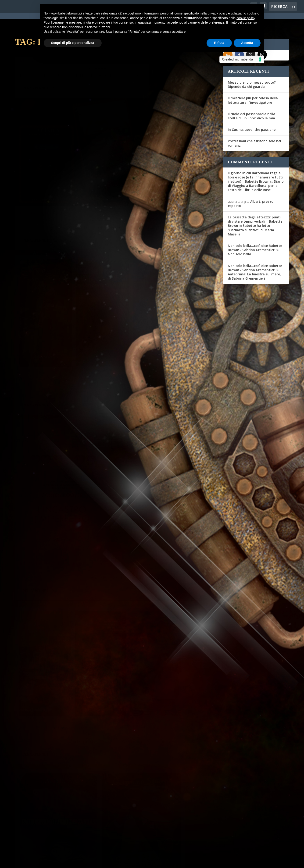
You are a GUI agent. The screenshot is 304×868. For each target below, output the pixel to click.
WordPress (97, 861)
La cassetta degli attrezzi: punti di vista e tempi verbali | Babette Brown (255, 205)
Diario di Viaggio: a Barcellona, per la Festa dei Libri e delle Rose (256, 169)
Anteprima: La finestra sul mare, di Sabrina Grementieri (254, 259)
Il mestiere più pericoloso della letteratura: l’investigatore (253, 83)
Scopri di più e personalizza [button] (73, 43)
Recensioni (76, 180)
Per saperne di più (40, 80)
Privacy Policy (120, 861)
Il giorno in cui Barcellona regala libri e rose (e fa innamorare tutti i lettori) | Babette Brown (255, 160)
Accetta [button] (247, 43)
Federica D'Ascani (35, 306)
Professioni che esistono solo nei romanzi (254, 126)
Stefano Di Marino (35, 54)
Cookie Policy (145, 861)
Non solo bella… (241, 237)
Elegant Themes (50, 861)
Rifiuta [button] (219, 43)
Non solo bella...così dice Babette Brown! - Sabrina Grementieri (255, 231)
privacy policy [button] (217, 13)
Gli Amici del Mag (34, 180)
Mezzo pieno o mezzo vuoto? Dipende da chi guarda (252, 68)
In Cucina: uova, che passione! (252, 113)
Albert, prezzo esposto (251, 187)
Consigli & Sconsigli (147, 105)
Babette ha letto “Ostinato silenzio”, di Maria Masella (251, 213)
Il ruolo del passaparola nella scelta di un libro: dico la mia (252, 99)
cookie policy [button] (246, 18)
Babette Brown (137, 113)
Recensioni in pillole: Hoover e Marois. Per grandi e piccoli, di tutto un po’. (167, 240)
